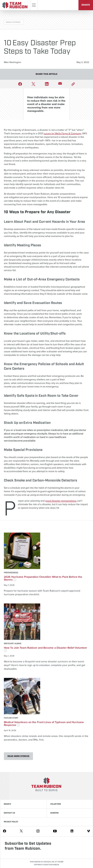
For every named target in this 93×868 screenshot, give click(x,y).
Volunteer (56, 804)
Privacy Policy (11, 822)
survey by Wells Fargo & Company (62, 133)
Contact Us (9, 813)
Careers (54, 813)
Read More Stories (18, 756)
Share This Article (47, 74)
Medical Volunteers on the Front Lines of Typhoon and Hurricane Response (44, 723)
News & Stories (13, 22)
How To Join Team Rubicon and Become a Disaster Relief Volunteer (45, 649)
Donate (86, 5)
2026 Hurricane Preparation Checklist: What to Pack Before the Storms (43, 578)
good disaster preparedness (61, 501)
